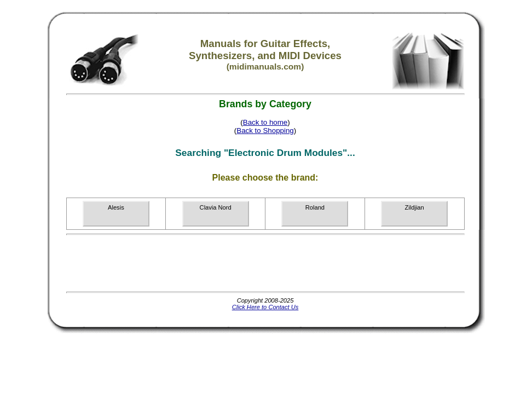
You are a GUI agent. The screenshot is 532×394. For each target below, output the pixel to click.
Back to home (265, 122)
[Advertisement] (265, 263)
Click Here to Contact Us (265, 307)
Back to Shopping (265, 131)
